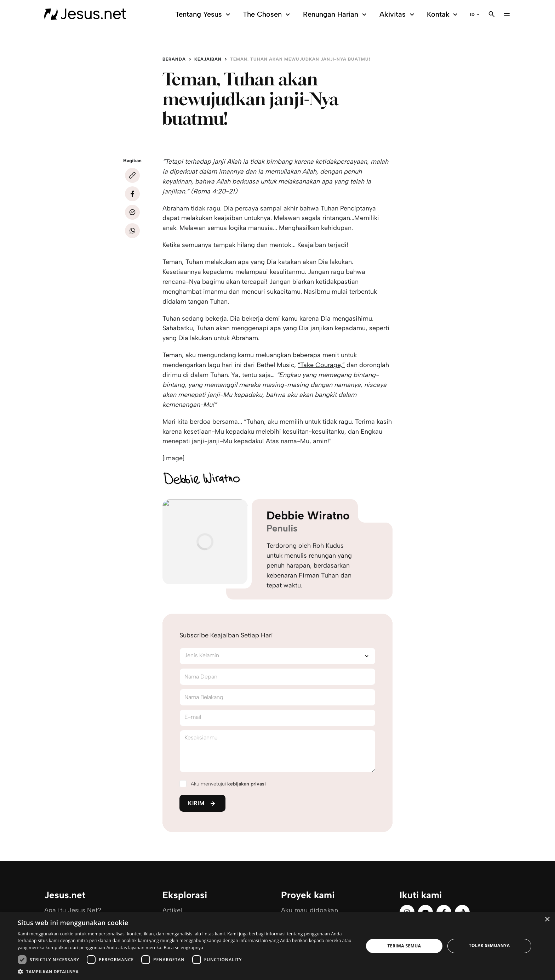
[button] (185, 971)
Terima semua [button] (404, 946)
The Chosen (267, 14)
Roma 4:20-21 (214, 191)
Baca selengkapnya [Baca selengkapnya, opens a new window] (184, 948)
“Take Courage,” (321, 365)
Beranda (174, 59)
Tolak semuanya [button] (490, 945)
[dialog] (277, 946)
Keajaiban (208, 59)
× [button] (547, 920)
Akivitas (398, 14)
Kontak (443, 14)
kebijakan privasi (247, 784)
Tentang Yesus (204, 14)
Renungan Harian (336, 14)
